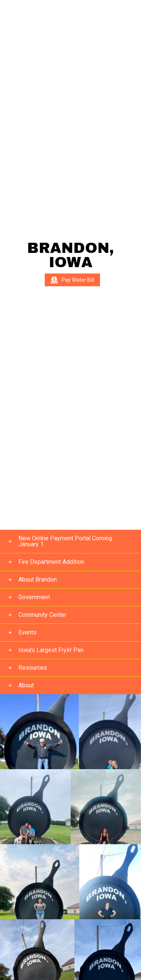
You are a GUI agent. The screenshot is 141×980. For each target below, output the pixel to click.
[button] (70, 542)
